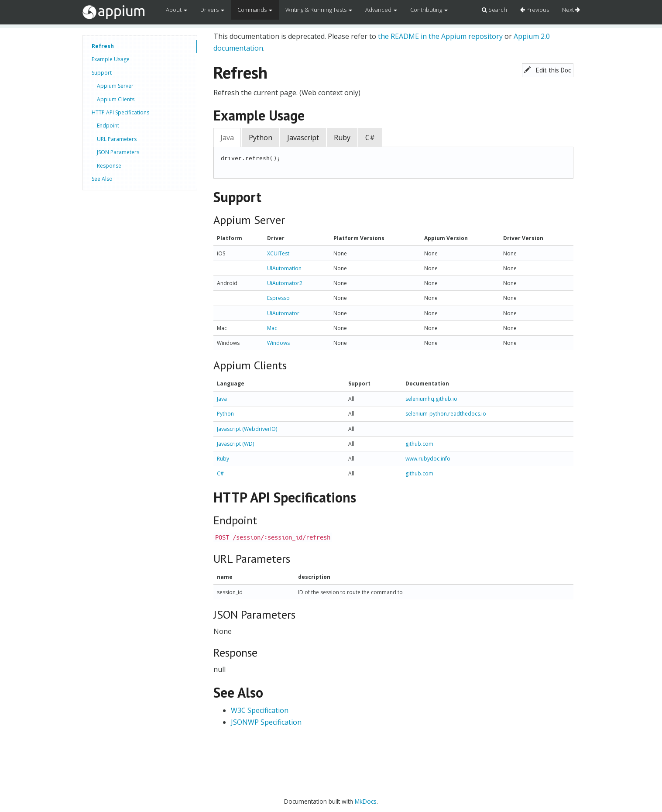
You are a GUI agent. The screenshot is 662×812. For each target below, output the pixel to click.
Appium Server (115, 86)
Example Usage (111, 59)
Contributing (429, 10)
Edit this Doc (548, 70)
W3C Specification (260, 710)
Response (109, 166)
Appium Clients (116, 99)
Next (571, 10)
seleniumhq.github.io (431, 399)
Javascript (303, 138)
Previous (535, 10)
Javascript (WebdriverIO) (247, 429)
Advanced (381, 10)
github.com (419, 444)
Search (494, 10)
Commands (255, 10)
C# (370, 138)
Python (261, 138)
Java (227, 138)
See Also (102, 179)
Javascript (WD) (235, 444)
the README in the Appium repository (440, 36)
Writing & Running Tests (319, 10)
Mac (272, 328)
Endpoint (108, 126)
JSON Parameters (118, 152)
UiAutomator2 (285, 283)
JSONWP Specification (266, 722)
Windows (278, 343)
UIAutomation (284, 268)
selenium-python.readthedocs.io (446, 414)
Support (102, 73)
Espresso (278, 298)
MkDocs (366, 801)
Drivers (212, 10)
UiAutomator (283, 313)
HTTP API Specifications (120, 112)
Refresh (103, 46)
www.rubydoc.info (428, 459)
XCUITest (278, 253)
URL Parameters (117, 139)
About (177, 10)
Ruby (342, 138)
